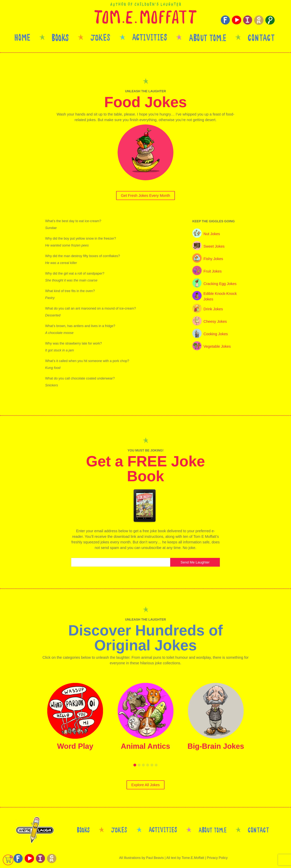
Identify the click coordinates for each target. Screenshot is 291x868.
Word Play (75, 746)
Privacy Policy (217, 858)
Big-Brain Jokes (216, 746)
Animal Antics (145, 746)
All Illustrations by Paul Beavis (141, 858)
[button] (135, 765)
